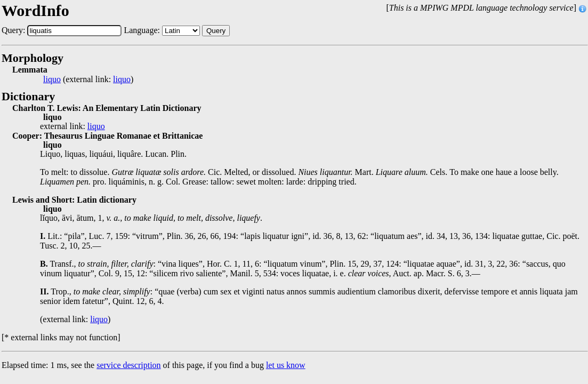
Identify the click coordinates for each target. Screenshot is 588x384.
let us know (286, 365)
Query (216, 31)
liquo (52, 79)
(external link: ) (88, 79)
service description (128, 365)
